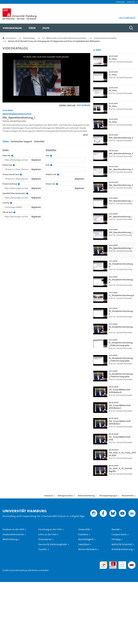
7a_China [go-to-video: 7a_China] (113, 122)
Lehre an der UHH (48, 534)
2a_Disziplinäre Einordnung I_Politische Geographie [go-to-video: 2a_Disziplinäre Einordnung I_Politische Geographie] (121, 375)
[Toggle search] (131, 28)
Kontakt (116, 529)
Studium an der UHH (13, 529)
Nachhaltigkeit (86, 539)
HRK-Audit (121, 564)
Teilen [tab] (6, 141)
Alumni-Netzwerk (87, 549)
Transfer (43, 549)
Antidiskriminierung (122, 549)
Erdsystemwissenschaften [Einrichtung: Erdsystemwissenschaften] (17, 114)
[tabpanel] (46, 183)
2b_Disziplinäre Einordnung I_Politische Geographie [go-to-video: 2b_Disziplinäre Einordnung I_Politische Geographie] (121, 359)
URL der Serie (9, 212)
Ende (49, 165)
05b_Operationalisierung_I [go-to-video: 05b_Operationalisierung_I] (121, 232)
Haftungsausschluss (65, 496)
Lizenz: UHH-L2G (67, 105)
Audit (111, 563)
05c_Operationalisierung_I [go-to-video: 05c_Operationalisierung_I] (120, 217)
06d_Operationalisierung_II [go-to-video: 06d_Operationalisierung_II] (121, 138)
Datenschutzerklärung (86, 496)
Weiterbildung (10, 539)
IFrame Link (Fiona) (11, 184)
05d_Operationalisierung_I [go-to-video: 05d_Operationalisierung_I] (121, 201)
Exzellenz (83, 534)
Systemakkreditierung (132, 563)
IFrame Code (9, 165)
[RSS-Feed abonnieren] (94, 50)
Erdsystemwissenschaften (105, 38)
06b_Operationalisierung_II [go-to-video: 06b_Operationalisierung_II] (121, 153)
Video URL (8, 156)
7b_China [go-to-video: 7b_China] (113, 106)
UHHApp (116, 539)
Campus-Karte (119, 534)
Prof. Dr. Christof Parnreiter (14, 121)
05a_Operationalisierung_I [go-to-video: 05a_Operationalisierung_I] (121, 248)
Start (49, 156)
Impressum (49, 496)
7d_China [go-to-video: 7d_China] (113, 90)
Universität (84, 529)
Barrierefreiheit (128, 496)
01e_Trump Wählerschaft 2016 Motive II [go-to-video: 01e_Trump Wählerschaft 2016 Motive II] (120, 407)
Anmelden (120, 2)
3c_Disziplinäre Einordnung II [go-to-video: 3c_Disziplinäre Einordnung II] (121, 295)
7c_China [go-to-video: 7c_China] (113, 75)
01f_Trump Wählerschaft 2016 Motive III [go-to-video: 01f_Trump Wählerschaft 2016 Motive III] (120, 391)
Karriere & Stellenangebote (53, 544)
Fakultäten (84, 544)
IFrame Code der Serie (12, 174)
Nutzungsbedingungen (108, 496)
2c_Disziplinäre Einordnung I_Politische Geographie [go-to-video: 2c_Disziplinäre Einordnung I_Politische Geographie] (121, 344)
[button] (131, 2)
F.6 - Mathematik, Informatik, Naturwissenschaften (64, 38)
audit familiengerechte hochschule (103, 565)
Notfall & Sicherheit (122, 544)
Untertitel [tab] (39, 141)
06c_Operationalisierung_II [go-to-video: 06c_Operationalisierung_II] (121, 169)
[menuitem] (12, 28)
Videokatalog (29, 38)
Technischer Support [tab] (21, 141)
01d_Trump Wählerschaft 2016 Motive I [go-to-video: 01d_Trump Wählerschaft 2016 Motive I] (120, 423)
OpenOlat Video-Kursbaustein (15, 193)
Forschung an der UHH (50, 529)
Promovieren (45, 539)
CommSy (7, 203)
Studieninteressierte (13, 534)
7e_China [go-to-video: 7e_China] (113, 59)
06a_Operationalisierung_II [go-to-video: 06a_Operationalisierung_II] (121, 185)
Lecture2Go (11, 38)
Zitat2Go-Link (52, 174)
